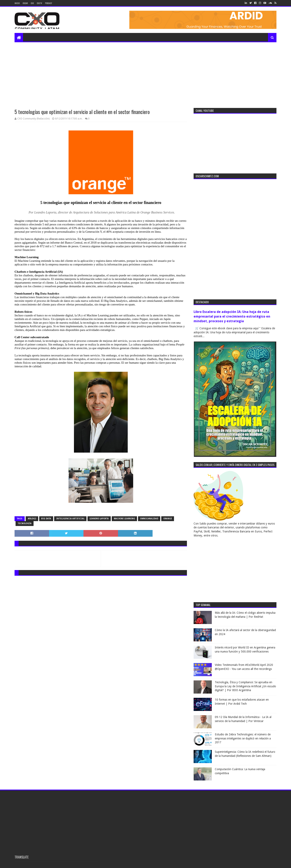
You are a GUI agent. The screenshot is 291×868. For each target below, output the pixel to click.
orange (168, 519)
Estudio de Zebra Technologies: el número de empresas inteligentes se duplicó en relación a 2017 (243, 738)
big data (46, 519)
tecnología (25, 523)
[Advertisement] (145, 73)
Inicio (17, 3)
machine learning (124, 519)
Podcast (48, 3)
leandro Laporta (99, 519)
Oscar (25, 3)
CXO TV (39, 3)
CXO (32, 3)
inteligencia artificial (70, 519)
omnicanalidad (149, 519)
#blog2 (32, 519)
